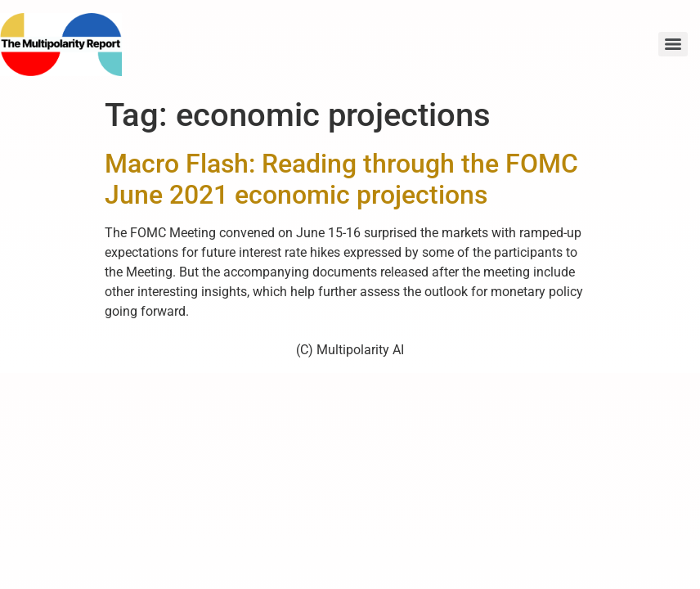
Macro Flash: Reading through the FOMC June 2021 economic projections (341, 179)
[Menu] (673, 44)
